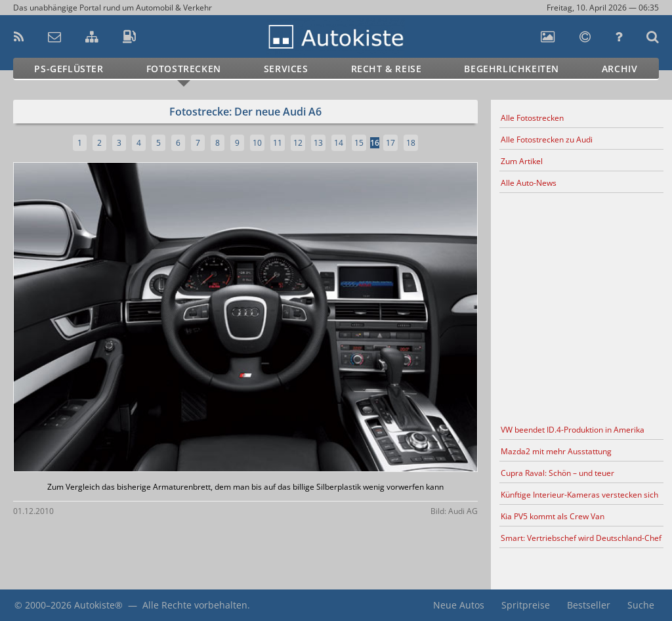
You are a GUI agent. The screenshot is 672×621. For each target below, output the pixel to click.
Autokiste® (98, 605)
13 (318, 143)
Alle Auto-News (529, 183)
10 (257, 143)
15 (359, 143)
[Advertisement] (581, 307)
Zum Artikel (522, 161)
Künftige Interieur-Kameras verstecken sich (579, 495)
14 (339, 143)
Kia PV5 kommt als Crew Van (553, 516)
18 (411, 143)
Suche (641, 605)
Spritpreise (526, 605)
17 (390, 143)
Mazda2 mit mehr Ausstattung (556, 451)
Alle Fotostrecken (532, 118)
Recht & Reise (387, 69)
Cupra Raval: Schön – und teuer (557, 473)
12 (298, 143)
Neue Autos (459, 605)
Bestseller (589, 605)
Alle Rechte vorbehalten (195, 605)
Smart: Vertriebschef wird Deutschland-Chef (581, 538)
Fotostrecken (184, 69)
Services (286, 69)
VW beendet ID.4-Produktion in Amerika (573, 430)
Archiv (620, 69)
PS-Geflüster (69, 69)
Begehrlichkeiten (512, 69)
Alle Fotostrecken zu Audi (547, 139)
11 (278, 143)
